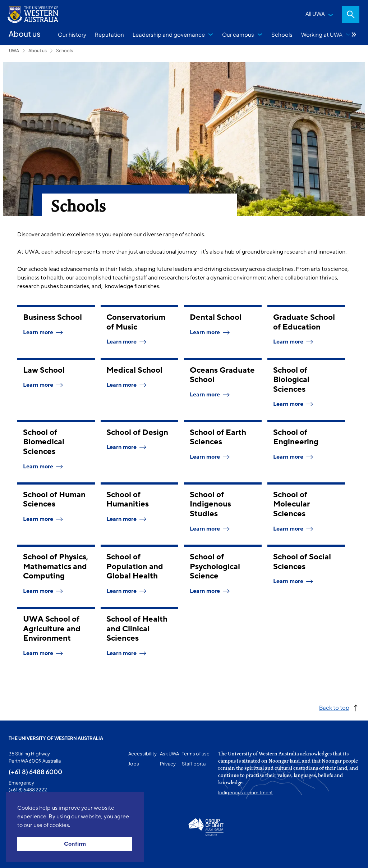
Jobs (134, 764)
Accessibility (142, 754)
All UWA (315, 13)
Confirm (75, 844)
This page (19, 855)
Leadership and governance (169, 34)
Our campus (238, 34)
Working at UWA (322, 34)
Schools (282, 34)
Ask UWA (169, 754)
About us (38, 51)
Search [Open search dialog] (351, 14)
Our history (72, 34)
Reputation (109, 34)
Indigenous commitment (245, 792)
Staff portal (194, 764)
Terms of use (196, 754)
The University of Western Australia (56, 738)
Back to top (334, 707)
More (354, 35)
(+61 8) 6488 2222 (28, 790)
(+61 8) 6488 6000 (35, 772)
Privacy (168, 764)
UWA (14, 51)
